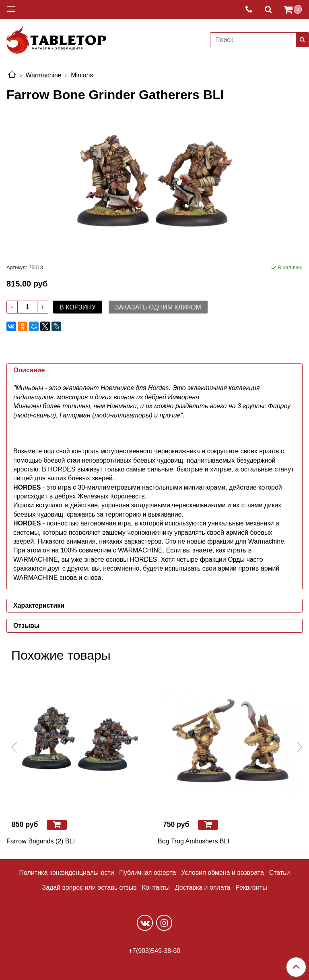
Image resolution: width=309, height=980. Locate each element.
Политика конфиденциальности (67, 873)
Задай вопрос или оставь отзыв (89, 888)
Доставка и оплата (202, 888)
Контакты (156, 888)
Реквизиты (251, 888)
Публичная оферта (147, 873)
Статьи (280, 873)
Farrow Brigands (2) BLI (41, 841)
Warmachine (43, 75)
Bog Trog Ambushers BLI (194, 841)
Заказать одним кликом (158, 307)
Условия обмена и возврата (222, 873)
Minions (82, 75)
